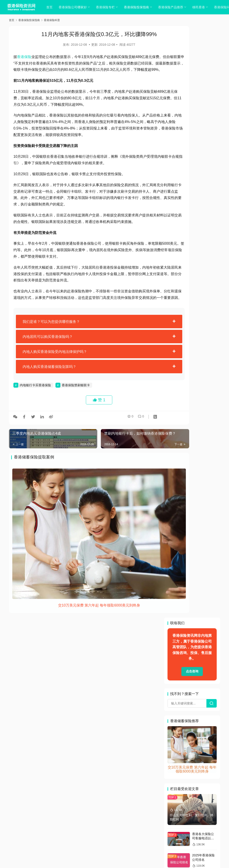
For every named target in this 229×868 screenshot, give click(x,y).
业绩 (173, 597)
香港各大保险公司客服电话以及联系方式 (203, 247)
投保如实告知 (179, 677)
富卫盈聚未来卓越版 (184, 668)
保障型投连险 (198, 606)
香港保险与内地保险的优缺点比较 (203, 354)
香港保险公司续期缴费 (185, 731)
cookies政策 (114, 823)
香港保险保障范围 (182, 722)
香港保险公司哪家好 (74, 7)
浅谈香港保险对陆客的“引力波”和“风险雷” (204, 537)
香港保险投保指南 (138, 7)
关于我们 (82, 823)
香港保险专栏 (107, 7)
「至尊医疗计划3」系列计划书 (191, 588)
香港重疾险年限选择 (184, 794)
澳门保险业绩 (198, 695)
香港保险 (24, 57)
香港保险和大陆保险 (184, 740)
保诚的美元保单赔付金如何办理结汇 (203, 558)
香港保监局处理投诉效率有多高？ (203, 412)
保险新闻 (176, 606)
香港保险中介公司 (182, 713)
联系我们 (147, 823)
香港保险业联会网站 (184, 704)
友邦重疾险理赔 (181, 641)
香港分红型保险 (181, 767)
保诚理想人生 (192, 597)
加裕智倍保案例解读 (184, 633)
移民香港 (200, 7)
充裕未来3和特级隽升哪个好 (189, 615)
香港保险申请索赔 (182, 749)
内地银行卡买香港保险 (35, 411)
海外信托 (176, 695)
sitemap (118, 829)
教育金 (174, 686)
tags (108, 829)
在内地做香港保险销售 (185, 659)
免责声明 (132, 823)
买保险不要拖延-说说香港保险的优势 (204, 496)
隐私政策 (97, 823)
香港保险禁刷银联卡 (76, 411)
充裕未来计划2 (180, 624)
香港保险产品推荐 (172, 7)
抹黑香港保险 (205, 677)
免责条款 (203, 624)
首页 (51, 7)
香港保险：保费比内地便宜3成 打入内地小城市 (204, 475)
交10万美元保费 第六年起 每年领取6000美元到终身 (84, 609)
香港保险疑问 (179, 758)
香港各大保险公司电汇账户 (189, 776)
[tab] (84, 347)
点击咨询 (192, 80)
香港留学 (176, 785)
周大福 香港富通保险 (184, 650)
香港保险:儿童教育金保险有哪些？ (204, 433)
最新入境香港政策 (198, 686)
